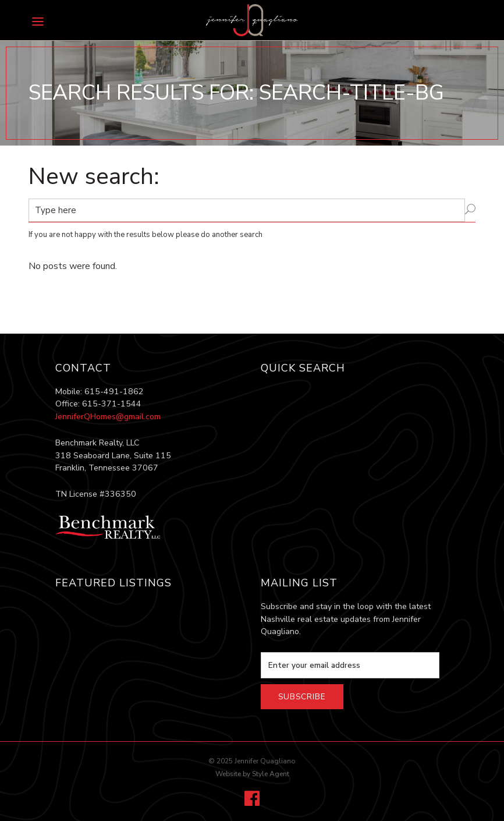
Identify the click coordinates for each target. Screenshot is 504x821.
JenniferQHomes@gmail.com (108, 417)
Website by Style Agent (252, 774)
